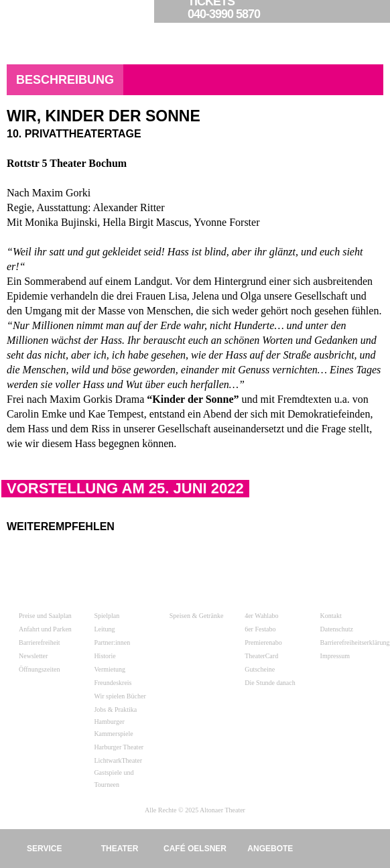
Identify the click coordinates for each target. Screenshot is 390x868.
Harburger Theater (119, 747)
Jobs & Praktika (115, 709)
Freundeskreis (113, 683)
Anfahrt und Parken (45, 629)
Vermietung (110, 669)
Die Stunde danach (270, 683)
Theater (120, 849)
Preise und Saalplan (45, 616)
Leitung (104, 629)
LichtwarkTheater (118, 760)
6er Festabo (260, 629)
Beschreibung (65, 80)
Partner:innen (112, 642)
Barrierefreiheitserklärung (355, 642)
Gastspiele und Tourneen (114, 779)
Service (44, 849)
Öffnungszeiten (39, 669)
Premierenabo (263, 642)
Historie (105, 656)
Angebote (270, 849)
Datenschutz (337, 629)
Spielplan (107, 616)
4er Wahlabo (261, 616)
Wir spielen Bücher (120, 696)
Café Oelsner (195, 849)
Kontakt (331, 616)
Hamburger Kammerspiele (113, 728)
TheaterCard (261, 656)
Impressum (335, 656)
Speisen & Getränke (197, 616)
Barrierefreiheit (40, 642)
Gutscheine (260, 669)
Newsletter (33, 656)
